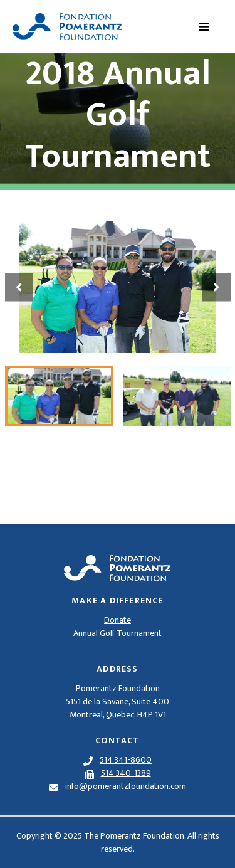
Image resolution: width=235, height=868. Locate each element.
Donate (118, 620)
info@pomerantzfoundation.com (126, 786)
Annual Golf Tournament (118, 633)
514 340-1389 (126, 773)
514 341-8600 (126, 760)
